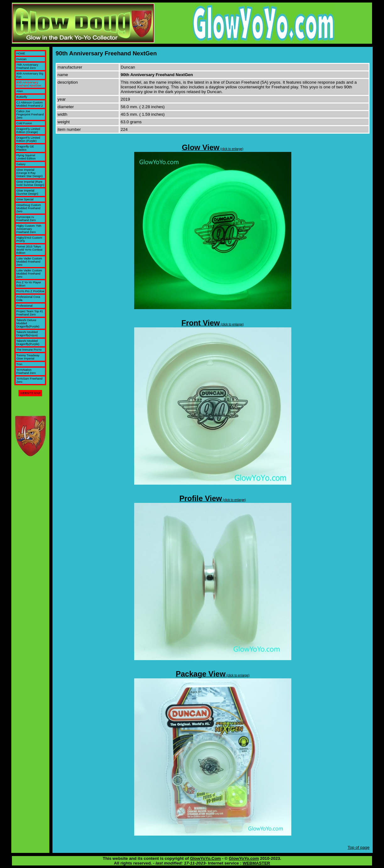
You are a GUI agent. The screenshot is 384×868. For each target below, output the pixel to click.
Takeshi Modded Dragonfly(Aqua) (27, 334)
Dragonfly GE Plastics (25, 148)
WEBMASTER (256, 863)
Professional (24, 306)
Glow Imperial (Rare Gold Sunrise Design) (30, 183)
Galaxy (21, 164)
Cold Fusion (24, 123)
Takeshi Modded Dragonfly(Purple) (28, 342)
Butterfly (22, 97)
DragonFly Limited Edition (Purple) (28, 139)
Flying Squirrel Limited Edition (26, 157)
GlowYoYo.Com (206, 858)
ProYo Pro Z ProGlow (30, 291)
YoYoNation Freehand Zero (26, 371)
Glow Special (25, 199)
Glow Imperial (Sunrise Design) (27, 192)
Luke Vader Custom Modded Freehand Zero (29, 262)
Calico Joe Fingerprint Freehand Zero (30, 114)
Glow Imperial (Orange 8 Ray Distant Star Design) (29, 173)
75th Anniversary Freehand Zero (27, 66)
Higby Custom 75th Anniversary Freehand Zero (29, 229)
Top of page (359, 847)
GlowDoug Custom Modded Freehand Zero (29, 208)
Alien (20, 91)
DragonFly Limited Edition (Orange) (28, 131)
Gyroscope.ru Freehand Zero (26, 219)
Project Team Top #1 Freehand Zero (30, 313)
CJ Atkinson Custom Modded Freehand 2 (30, 104)
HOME (21, 53)
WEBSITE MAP (30, 393)
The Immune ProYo (29, 350)
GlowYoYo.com (244, 858)
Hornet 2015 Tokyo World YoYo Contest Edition (29, 250)
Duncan (21, 59)
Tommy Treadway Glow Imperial (28, 357)
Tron (19, 364)
